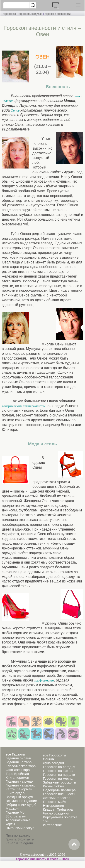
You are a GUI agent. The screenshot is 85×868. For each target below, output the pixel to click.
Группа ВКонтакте (20, 839)
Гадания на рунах (19, 781)
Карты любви (53, 786)
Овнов (15, 110)
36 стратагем (16, 816)
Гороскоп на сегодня (59, 767)
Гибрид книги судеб (21, 805)
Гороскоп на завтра (58, 771)
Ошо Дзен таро (18, 770)
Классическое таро (21, 766)
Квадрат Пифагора (58, 809)
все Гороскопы (54, 755)
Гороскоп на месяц (58, 778)
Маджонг (13, 808)
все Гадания (15, 754)
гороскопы (9, 14)
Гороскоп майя (54, 802)
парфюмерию (44, 680)
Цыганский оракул (20, 828)
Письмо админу (18, 835)
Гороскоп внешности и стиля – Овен (42, 859)
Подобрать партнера (59, 790)
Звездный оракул (19, 797)
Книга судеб (15, 793)
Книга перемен (17, 777)
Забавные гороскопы (59, 782)
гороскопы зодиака (30, 14)
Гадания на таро (19, 762)
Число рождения (56, 813)
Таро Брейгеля (17, 774)
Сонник (49, 759)
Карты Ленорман (19, 789)
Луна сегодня (53, 763)
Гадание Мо (15, 812)
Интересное (52, 825)
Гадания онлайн (18, 758)
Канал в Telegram (19, 843)
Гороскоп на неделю (59, 775)
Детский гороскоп (57, 798)
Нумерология (53, 805)
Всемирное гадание (21, 801)
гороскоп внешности (58, 14)
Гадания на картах (20, 785)
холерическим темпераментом (24, 406)
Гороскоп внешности (59, 794)
